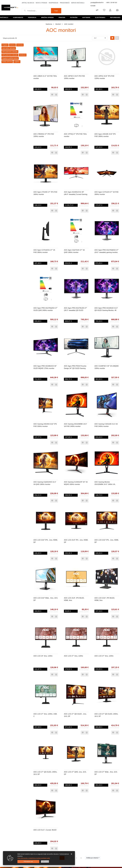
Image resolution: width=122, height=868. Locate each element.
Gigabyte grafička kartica (10, 58)
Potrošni (74, 17)
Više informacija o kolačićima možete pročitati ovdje (34, 858)
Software (87, 17)
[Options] (45, 862)
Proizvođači (65, 3)
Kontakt (93, 6)
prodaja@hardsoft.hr (97, 3)
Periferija (33, 17)
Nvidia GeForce (7, 62)
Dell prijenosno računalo (10, 52)
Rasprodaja (54, 3)
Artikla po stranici (92, 858)
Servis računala (78, 3)
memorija (20, 45)
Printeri (63, 17)
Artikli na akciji (28, 3)
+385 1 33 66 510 (112, 3)
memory (12, 45)
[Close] (28, 862)
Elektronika (101, 17)
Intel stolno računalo (9, 48)
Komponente (19, 17)
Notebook (23, 55)
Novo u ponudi (41, 3)
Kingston (5, 45)
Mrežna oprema (48, 17)
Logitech (17, 62)
